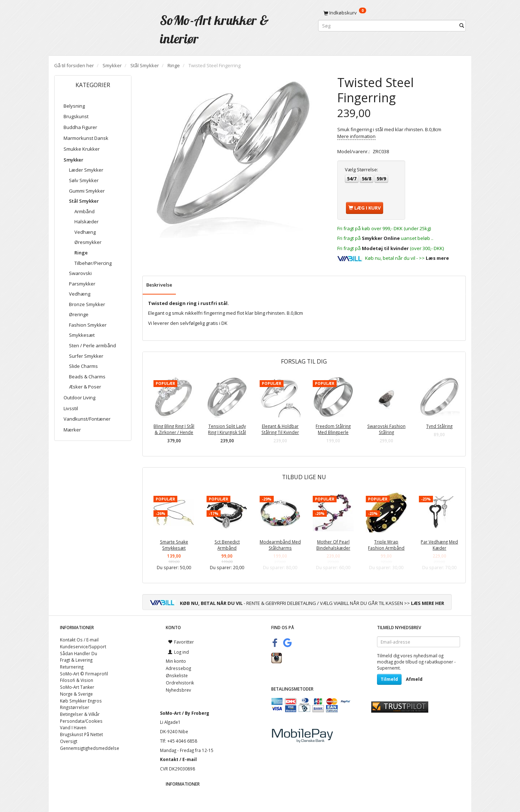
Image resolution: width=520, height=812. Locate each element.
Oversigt (69, 741)
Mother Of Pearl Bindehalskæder (333, 545)
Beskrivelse (159, 285)
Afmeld (414, 679)
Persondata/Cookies (81, 721)
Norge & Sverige (76, 694)
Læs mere (437, 258)
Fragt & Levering (76, 660)
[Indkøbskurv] (392, 13)
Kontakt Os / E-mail (79, 640)
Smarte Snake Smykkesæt (174, 545)
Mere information (356, 136)
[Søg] (462, 26)
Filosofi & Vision (77, 680)
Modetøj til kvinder (385, 248)
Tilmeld (389, 679)
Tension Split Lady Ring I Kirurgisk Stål (227, 429)
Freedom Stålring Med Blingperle (333, 429)
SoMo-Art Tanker (77, 687)
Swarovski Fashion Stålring (386, 429)
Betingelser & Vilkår (80, 714)
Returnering (72, 667)
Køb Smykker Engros (81, 701)
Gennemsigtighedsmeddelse (90, 748)
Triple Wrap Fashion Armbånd (386, 545)
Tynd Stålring (439, 426)
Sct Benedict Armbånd (227, 545)
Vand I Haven (73, 727)
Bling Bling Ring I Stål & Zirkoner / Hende (174, 429)
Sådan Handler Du (79, 653)
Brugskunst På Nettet (81, 734)
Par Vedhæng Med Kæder (439, 545)
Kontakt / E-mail (178, 759)
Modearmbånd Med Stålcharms (280, 545)
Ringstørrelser (75, 707)
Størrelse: (361, 169)
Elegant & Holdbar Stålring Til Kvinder (280, 429)
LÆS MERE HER (428, 603)
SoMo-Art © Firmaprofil (84, 674)
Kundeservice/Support (83, 646)
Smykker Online (381, 238)
